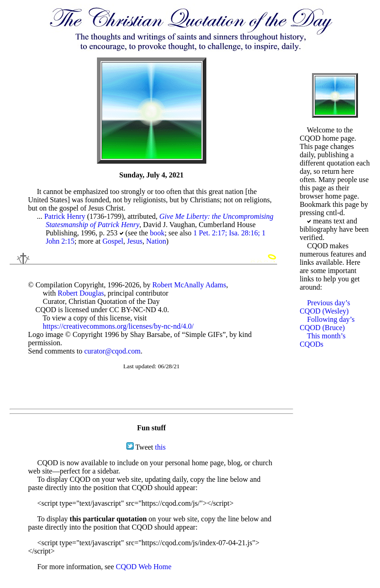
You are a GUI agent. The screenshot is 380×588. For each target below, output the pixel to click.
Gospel (113, 241)
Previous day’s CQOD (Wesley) (325, 307)
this (160, 447)
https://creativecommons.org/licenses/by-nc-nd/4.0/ (118, 326)
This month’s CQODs (323, 340)
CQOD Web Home (144, 567)
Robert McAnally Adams (189, 285)
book (157, 233)
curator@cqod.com (112, 351)
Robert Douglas (81, 293)
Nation (156, 241)
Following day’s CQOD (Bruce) (327, 323)
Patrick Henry (65, 216)
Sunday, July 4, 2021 (152, 175)
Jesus (135, 241)
